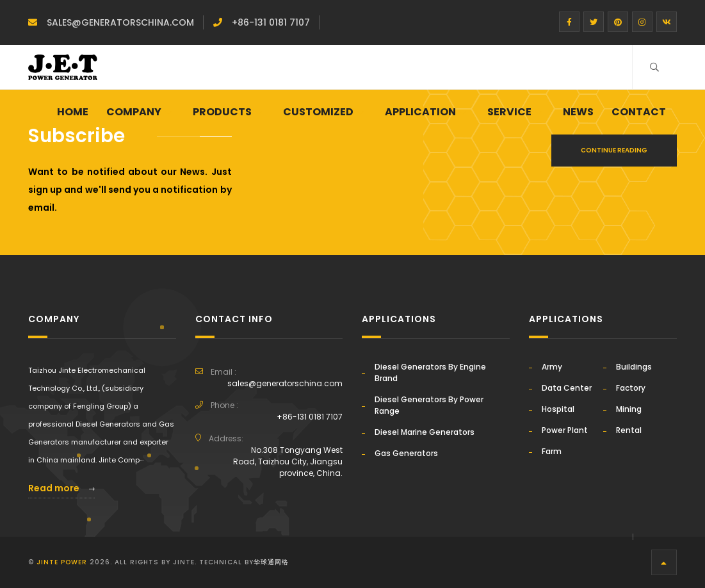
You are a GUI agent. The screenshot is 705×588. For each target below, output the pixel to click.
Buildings (634, 367)
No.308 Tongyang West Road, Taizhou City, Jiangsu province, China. (288, 461)
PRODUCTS (222, 112)
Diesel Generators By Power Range (429, 405)
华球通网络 (271, 562)
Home (73, 112)
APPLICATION (420, 112)
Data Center (567, 388)
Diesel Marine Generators (425, 432)
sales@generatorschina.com (120, 22)
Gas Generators (406, 453)
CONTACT (639, 112)
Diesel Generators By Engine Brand (430, 372)
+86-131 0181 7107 (271, 22)
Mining (629, 409)
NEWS (578, 112)
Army (552, 367)
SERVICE (509, 112)
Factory (631, 388)
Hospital (558, 409)
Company (134, 112)
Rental (629, 430)
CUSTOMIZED (318, 112)
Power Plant (565, 430)
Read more (61, 488)
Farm (552, 451)
